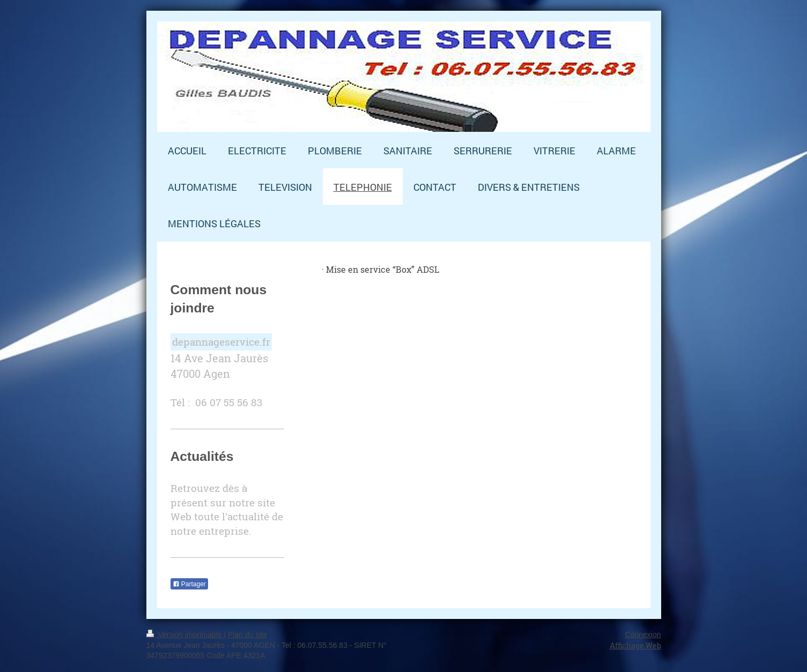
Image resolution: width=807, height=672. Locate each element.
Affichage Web (635, 645)
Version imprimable (185, 634)
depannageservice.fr (221, 342)
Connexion (643, 634)
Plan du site (247, 634)
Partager (189, 584)
